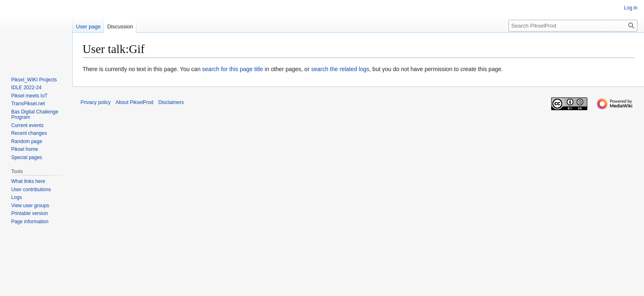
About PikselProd (134, 102)
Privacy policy (95, 102)
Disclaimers (171, 102)
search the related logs (340, 69)
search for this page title (233, 69)
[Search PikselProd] (573, 26)
